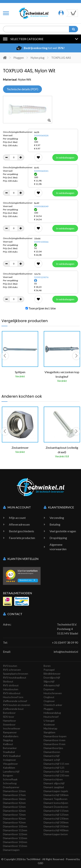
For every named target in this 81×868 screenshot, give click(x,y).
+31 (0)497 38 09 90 (65, 642)
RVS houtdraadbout (15, 677)
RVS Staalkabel (12, 756)
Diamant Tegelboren (55, 799)
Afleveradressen (19, 524)
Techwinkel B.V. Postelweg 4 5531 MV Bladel (67, 629)
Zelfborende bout (13, 709)
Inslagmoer (9, 760)
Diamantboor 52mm (14, 807)
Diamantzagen (11, 850)
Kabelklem (9, 768)
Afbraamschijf (52, 685)
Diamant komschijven (56, 803)
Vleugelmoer (10, 764)
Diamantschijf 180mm (56, 795)
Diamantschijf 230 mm (56, 775)
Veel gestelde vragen (63, 531)
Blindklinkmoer (52, 674)
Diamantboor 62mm (14, 811)
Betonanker (10, 748)
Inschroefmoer (12, 728)
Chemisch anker (53, 705)
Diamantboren (52, 752)
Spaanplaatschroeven (16, 674)
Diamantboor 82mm (14, 818)
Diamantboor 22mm (14, 791)
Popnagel (49, 670)
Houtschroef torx (13, 697)
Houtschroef (51, 717)
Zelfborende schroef (15, 701)
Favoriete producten (22, 538)
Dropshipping (58, 538)
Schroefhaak (10, 779)
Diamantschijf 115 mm (56, 764)
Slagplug (8, 740)
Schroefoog (10, 783)
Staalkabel (9, 752)
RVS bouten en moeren (17, 705)
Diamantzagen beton (56, 834)
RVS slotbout (11, 685)
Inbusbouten (11, 689)
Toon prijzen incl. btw (41, 308)
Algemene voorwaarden (58, 547)
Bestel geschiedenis (22, 531)
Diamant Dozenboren (56, 807)
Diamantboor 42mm (14, 803)
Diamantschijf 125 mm (56, 771)
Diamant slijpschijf (54, 783)
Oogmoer (49, 701)
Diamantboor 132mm (15, 838)
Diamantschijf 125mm (56, 815)
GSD (40, 863)
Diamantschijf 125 (54, 768)
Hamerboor (9, 721)
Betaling (55, 524)
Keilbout (8, 744)
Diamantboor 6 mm (54, 740)
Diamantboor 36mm (14, 799)
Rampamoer (10, 732)
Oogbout (49, 697)
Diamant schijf (52, 760)
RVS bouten (10, 666)
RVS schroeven (12, 670)
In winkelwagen (65, 158)
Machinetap (50, 728)
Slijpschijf (49, 681)
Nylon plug (38, 58)
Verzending (57, 518)
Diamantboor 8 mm (54, 744)
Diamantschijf (51, 756)
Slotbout (8, 681)
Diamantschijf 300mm (56, 822)
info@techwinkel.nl (66, 652)
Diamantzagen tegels (56, 791)
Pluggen (19, 58)
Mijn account (17, 518)
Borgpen (8, 775)
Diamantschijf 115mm (56, 811)
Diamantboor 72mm (14, 815)
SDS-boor (9, 717)
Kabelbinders (11, 736)
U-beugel (49, 721)
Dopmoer (49, 689)
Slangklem (49, 732)
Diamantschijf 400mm (56, 830)
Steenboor (9, 724)
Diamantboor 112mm (15, 830)
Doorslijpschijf (52, 677)
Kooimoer (49, 724)
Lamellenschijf (11, 771)
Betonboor (9, 713)
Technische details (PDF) (22, 89)
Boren (47, 666)
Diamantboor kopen (55, 736)
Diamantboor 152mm (15, 846)
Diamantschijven (53, 779)
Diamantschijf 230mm (56, 818)
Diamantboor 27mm (14, 795)
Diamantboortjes (53, 748)
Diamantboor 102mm (15, 826)
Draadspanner (11, 787)
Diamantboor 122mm (15, 834)
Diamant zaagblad (54, 787)
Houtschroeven (53, 693)
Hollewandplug (52, 713)
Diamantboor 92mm (14, 822)
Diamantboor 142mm (15, 842)
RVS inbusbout (12, 693)
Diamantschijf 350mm (56, 826)
